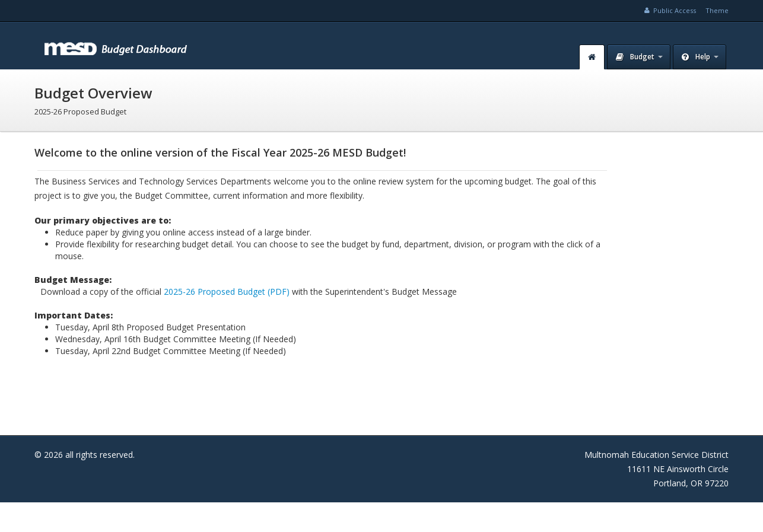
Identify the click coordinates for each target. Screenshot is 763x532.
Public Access (670, 10)
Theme (717, 10)
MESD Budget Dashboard (117, 46)
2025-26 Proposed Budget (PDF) (227, 292)
